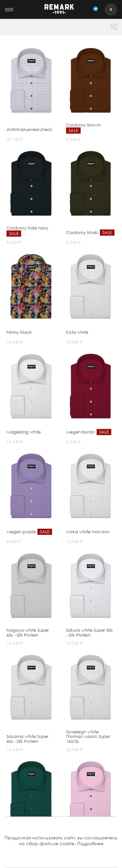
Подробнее (90, 843)
